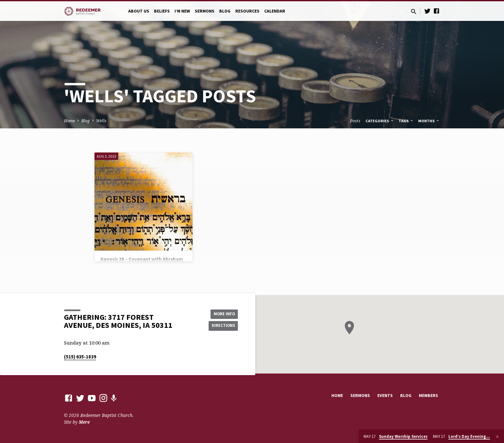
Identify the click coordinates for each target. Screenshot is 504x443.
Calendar (275, 11)
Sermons (205, 11)
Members (428, 396)
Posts (355, 121)
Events (385, 396)
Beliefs (162, 11)
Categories (380, 121)
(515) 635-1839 (80, 357)
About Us (139, 11)
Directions (222, 326)
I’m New (182, 11)
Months (429, 121)
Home (69, 121)
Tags (406, 121)
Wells (101, 121)
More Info (222, 313)
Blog (225, 11)
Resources (247, 11)
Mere (84, 422)
